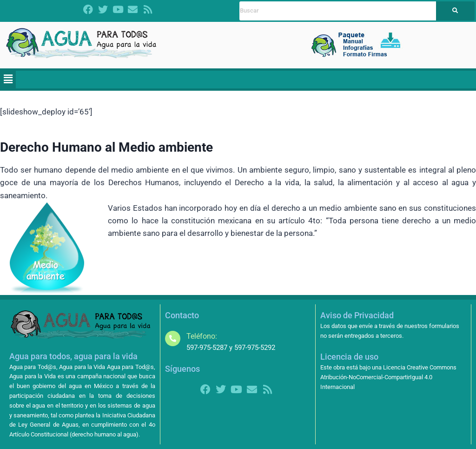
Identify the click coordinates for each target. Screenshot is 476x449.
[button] (8, 80)
